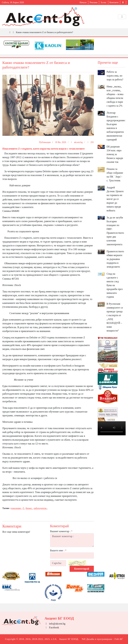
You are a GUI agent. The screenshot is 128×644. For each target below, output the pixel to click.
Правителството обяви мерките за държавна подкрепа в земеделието (115, 259)
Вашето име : (58, 550)
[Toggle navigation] (122, 17)
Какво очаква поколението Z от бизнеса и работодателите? (45, 32)
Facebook (52, 627)
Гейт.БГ (119, 639)
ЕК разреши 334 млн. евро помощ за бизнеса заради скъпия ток (115, 154)
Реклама (94, 2)
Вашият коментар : (61, 531)
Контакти (114, 2)
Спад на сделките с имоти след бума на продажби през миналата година (115, 285)
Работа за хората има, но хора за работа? (115, 76)
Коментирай (82, 569)
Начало (83, 2)
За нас (104, 2)
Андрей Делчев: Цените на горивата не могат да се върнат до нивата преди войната (115, 199)
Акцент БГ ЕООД (69, 639)
